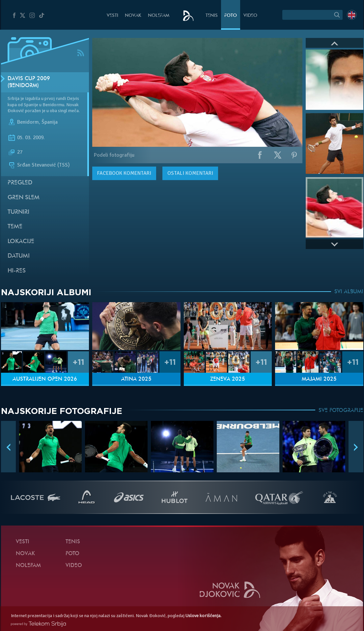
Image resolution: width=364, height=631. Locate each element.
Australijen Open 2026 (45, 379)
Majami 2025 (319, 379)
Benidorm (28, 122)
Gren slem (24, 198)
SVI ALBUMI (349, 292)
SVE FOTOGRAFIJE (341, 411)
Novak (133, 16)
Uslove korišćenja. (203, 616)
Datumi (19, 256)
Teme (15, 227)
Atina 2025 (136, 379)
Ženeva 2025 (228, 379)
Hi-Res (17, 271)
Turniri (18, 212)
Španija (50, 122)
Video (250, 16)
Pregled (20, 183)
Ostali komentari (190, 173)
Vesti (112, 16)
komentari (124, 173)
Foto (231, 16)
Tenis (212, 16)
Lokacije (21, 242)
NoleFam (159, 16)
